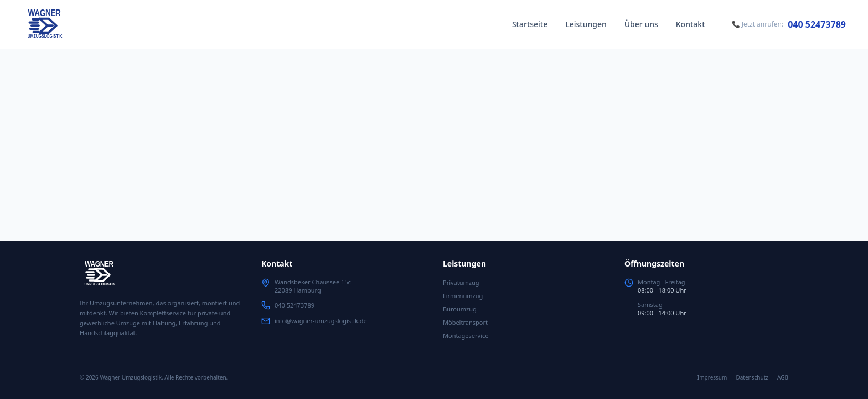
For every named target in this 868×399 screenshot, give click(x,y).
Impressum (712, 378)
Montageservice (466, 336)
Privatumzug (461, 282)
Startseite (530, 24)
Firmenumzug (463, 296)
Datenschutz (752, 378)
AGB (783, 378)
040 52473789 (817, 24)
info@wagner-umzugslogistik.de (321, 321)
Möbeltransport (465, 322)
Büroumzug (460, 309)
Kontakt (691, 24)
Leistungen (586, 24)
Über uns (641, 24)
